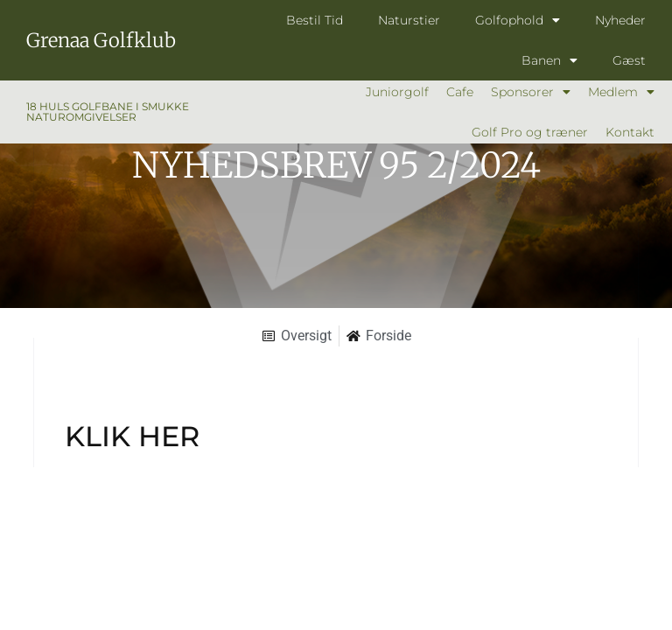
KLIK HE (122, 436)
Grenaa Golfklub (101, 40)
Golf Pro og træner (530, 132)
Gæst (629, 60)
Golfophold (518, 20)
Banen (549, 60)
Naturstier (409, 20)
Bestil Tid (315, 20)
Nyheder (620, 20)
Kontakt (630, 132)
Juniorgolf (397, 92)
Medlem (621, 92)
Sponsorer (531, 92)
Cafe (460, 92)
